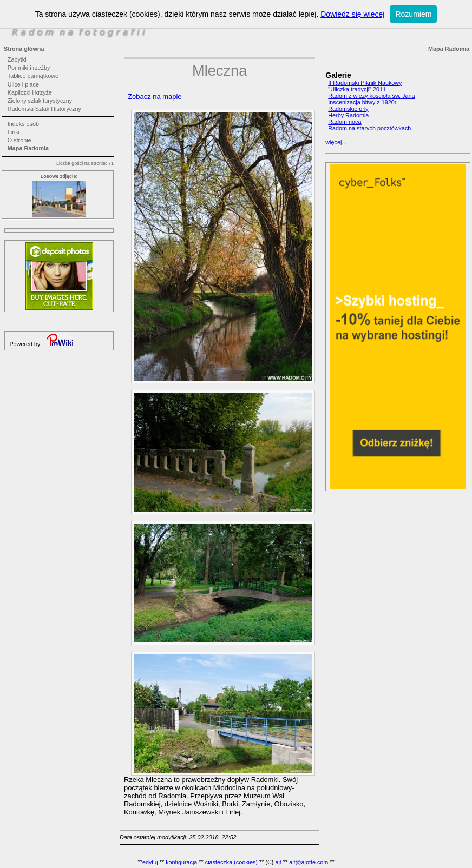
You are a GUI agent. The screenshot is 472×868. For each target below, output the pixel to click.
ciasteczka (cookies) (231, 862)
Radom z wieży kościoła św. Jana (371, 96)
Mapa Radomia (28, 148)
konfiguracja (181, 862)
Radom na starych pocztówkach (369, 128)
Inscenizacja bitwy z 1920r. (363, 102)
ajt (278, 862)
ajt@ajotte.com (309, 862)
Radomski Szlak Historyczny (44, 109)
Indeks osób (23, 124)
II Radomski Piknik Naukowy (365, 83)
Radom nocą (345, 122)
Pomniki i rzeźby (29, 68)
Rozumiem (413, 14)
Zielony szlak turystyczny (40, 101)
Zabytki (17, 59)
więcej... (336, 142)
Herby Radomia (348, 115)
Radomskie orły (348, 109)
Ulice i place (23, 84)
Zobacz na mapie (155, 97)
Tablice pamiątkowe (33, 76)
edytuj (150, 862)
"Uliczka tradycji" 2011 (357, 89)
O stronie (19, 140)
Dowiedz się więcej (352, 14)
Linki (14, 132)
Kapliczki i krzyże (30, 92)
